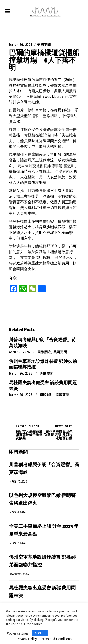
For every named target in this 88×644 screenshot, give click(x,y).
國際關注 (44, 352)
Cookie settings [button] (18, 633)
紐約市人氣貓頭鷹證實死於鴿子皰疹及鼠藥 (30, 432)
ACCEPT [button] (40, 633)
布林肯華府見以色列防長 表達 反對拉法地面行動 (58, 432)
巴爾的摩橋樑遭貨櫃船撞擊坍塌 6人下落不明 (44, 60)
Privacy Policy (27, 639)
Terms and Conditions (55, 639)
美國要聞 (44, 45)
